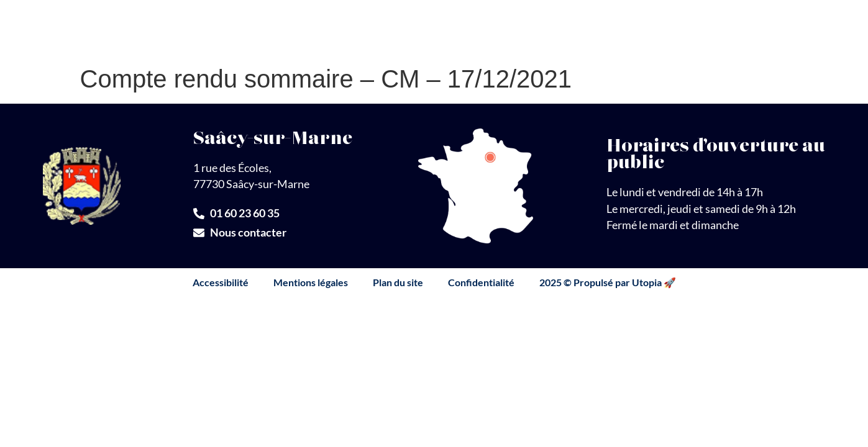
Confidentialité (481, 282)
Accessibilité (221, 282)
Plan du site (398, 282)
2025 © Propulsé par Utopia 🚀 (608, 282)
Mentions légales (311, 282)
